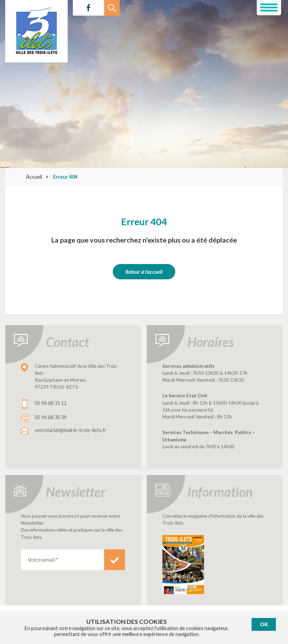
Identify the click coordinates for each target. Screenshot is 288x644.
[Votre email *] (62, 560)
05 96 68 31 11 (51, 403)
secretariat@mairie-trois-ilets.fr (71, 430)
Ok (264, 624)
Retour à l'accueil (144, 272)
